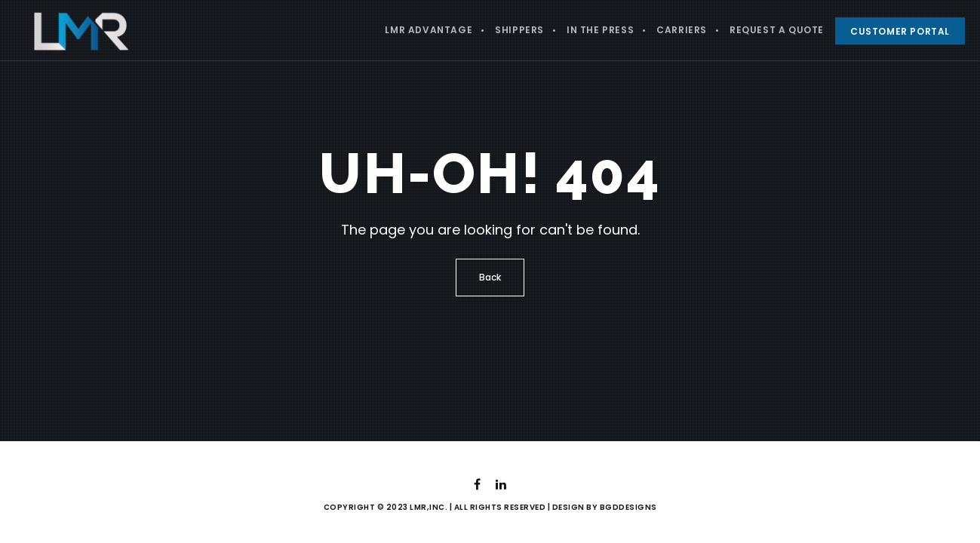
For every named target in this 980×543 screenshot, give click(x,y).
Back (490, 277)
